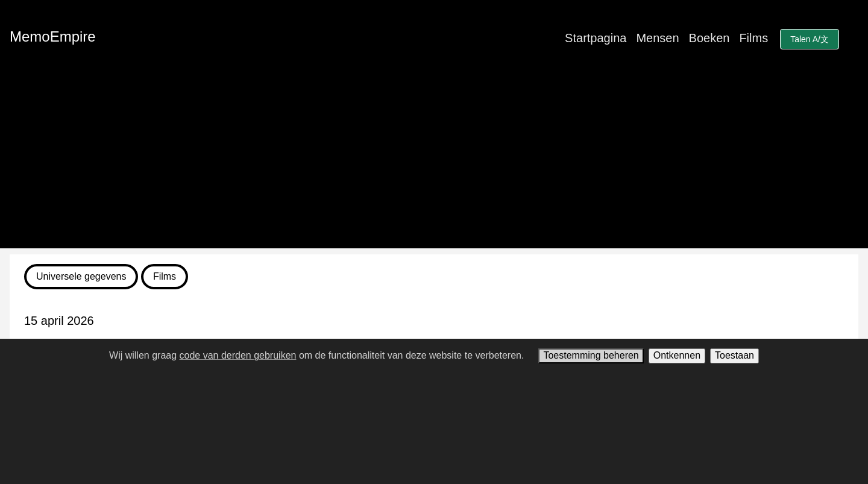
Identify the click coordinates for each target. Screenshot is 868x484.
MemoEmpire (53, 36)
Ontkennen (677, 355)
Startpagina (596, 38)
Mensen (657, 38)
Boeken (709, 38)
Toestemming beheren (591, 355)
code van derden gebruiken (238, 355)
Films (753, 38)
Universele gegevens (81, 276)
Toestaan (734, 355)
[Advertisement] (434, 164)
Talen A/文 (810, 39)
